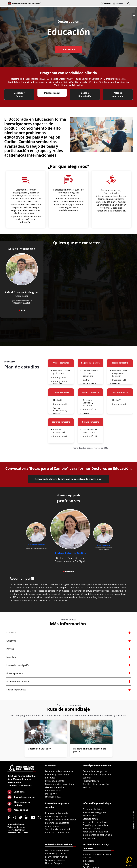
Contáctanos (68, 50)
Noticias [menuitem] (87, 787)
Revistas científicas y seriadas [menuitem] (97, 774)
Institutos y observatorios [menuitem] (58, 774)
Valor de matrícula (118, 94)
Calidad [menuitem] (86, 864)
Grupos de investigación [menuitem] (95, 771)
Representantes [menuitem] (53, 791)
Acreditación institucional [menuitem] (95, 832)
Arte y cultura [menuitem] (52, 826)
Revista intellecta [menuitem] (91, 781)
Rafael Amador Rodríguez (36, 544)
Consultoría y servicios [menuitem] (56, 816)
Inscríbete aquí (52, 93)
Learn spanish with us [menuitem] (56, 857)
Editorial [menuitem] (87, 778)
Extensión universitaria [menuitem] (57, 813)
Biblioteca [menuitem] (50, 778)
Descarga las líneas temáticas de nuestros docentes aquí (68, 479)
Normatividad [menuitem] (90, 816)
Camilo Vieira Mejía (103, 545)
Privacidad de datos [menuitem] (92, 809)
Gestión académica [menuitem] (55, 787)
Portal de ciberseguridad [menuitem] (95, 812)
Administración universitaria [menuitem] (97, 854)
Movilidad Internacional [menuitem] (57, 850)
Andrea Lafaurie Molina (70, 553)
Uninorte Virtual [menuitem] (53, 797)
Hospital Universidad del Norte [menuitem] (61, 820)
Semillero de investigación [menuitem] (96, 784)
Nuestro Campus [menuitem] (54, 863)
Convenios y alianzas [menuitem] (56, 854)
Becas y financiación (85, 94)
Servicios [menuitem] (87, 858)
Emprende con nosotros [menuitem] (57, 823)
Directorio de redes (16, 824)
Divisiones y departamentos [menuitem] (59, 771)
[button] (128, 3)
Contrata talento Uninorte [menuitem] (58, 832)
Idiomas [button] (106, 3)
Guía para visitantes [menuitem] (55, 860)
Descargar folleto (19, 94)
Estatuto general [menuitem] (91, 819)
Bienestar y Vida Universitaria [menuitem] (60, 784)
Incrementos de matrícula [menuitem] (96, 822)
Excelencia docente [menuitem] (55, 781)
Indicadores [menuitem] (89, 861)
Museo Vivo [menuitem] (51, 794)
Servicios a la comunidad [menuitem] (58, 829)
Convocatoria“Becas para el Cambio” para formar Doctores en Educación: (68, 468)
